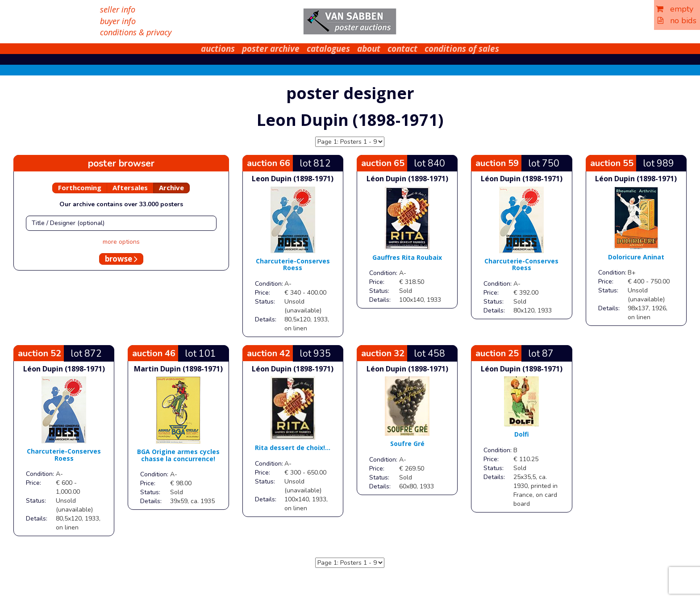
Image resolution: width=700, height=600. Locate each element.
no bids (677, 21)
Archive (171, 187)
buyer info (118, 21)
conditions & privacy (136, 32)
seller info (118, 9)
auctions (218, 49)
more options (121, 242)
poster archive (271, 49)
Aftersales (130, 187)
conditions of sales (462, 49)
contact (402, 49)
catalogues (328, 49)
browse (121, 259)
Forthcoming (80, 187)
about (369, 49)
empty (675, 9)
